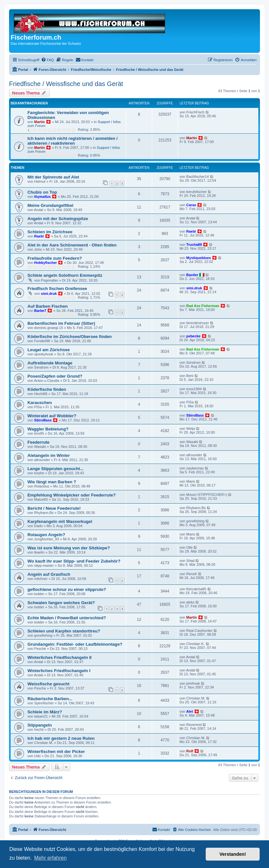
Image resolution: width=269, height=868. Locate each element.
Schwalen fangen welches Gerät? (61, 603)
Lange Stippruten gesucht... (56, 469)
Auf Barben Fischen (48, 306)
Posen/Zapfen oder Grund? (55, 376)
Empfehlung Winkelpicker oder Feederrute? (72, 495)
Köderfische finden (47, 389)
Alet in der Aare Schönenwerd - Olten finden (72, 245)
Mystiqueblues (199, 258)
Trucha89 (194, 245)
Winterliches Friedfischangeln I (59, 671)
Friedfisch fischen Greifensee (57, 289)
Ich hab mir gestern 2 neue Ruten (61, 738)
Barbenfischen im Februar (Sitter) (61, 323)
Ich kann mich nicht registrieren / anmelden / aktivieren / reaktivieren (72, 141)
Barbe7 (40, 311)
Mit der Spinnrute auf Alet (53, 177)
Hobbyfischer (46, 263)
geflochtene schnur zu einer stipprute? (67, 589)
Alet (190, 711)
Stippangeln (40, 725)
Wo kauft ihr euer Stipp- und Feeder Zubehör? (74, 561)
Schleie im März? (45, 712)
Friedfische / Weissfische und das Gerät (66, 84)
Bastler (192, 275)
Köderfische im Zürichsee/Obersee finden (70, 337)
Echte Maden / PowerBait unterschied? (67, 618)
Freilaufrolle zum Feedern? (55, 258)
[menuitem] (47, 60)
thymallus (42, 197)
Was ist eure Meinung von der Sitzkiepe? (69, 548)
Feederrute (38, 442)
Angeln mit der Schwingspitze (58, 219)
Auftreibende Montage (50, 363)
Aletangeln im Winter (49, 455)
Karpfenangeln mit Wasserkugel (60, 521)
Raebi (39, 236)
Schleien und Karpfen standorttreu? (64, 631)
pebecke (193, 336)
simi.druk (49, 294)
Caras (191, 205)
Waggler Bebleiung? (48, 429)
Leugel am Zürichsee (49, 350)
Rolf (190, 751)
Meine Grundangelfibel (50, 205)
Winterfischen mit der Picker (56, 752)
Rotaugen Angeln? (46, 535)
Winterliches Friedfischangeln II (59, 657)
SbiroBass (43, 420)
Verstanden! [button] (233, 854)
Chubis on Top (42, 192)
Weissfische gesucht (48, 684)
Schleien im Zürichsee (50, 232)
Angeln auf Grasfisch (49, 574)
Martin (40, 122)
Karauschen (40, 403)
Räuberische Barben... (50, 699)
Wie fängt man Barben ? (52, 482)
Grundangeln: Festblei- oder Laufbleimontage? (75, 644)
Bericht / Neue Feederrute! (54, 508)
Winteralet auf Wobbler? (52, 416)
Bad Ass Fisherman (203, 306)
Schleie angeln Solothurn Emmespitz (65, 275)
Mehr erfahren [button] (51, 858)
